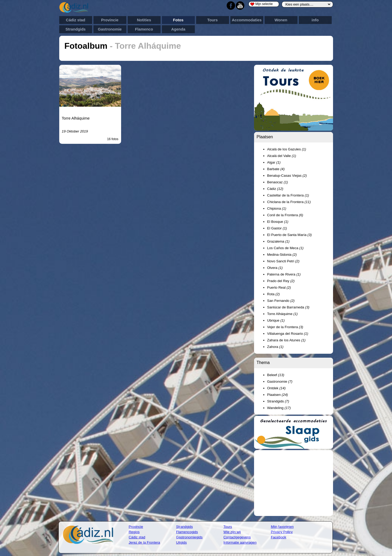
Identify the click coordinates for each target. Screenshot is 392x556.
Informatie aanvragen (240, 542)
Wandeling (279, 408)
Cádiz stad (75, 20)
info (315, 20)
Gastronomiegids (189, 537)
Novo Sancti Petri (283, 261)
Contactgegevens (237, 537)
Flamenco (144, 29)
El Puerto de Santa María (290, 235)
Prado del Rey (281, 281)
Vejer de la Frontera (285, 327)
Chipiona (277, 208)
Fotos (178, 20)
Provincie (110, 20)
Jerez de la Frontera (144, 542)
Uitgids (182, 542)
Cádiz (275, 189)
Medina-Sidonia (282, 255)
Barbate (276, 169)
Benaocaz (278, 182)
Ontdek (276, 388)
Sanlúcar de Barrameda (288, 307)
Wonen (281, 20)
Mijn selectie (261, 4)
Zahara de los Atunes (286, 340)
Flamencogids (187, 532)
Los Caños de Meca (286, 248)
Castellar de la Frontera (288, 195)
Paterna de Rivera (284, 274)
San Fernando (281, 301)
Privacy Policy (282, 532)
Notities (144, 20)
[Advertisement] (294, 483)
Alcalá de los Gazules (287, 149)
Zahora (275, 347)
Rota (274, 294)
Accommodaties (247, 20)
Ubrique (276, 320)
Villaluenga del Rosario (288, 334)
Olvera (275, 268)
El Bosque (278, 222)
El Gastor (277, 228)
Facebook (279, 537)
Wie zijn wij (232, 532)
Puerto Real (279, 287)
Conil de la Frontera (285, 215)
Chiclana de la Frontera (289, 202)
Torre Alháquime (76, 118)
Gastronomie (110, 29)
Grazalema (278, 241)
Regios (134, 532)
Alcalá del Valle (282, 156)
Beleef (276, 375)
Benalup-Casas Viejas (287, 176)
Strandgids (76, 29)
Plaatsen (278, 395)
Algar (274, 162)
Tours (212, 20)
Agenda (178, 29)
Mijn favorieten (282, 527)
